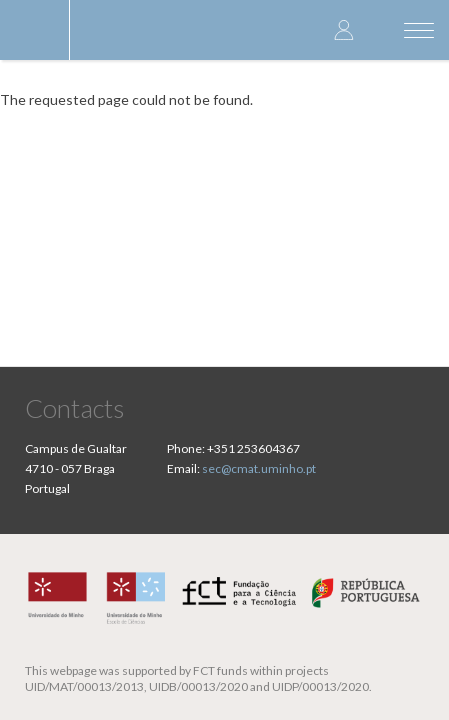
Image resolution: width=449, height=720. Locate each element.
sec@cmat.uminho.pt (259, 468)
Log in (344, 29)
